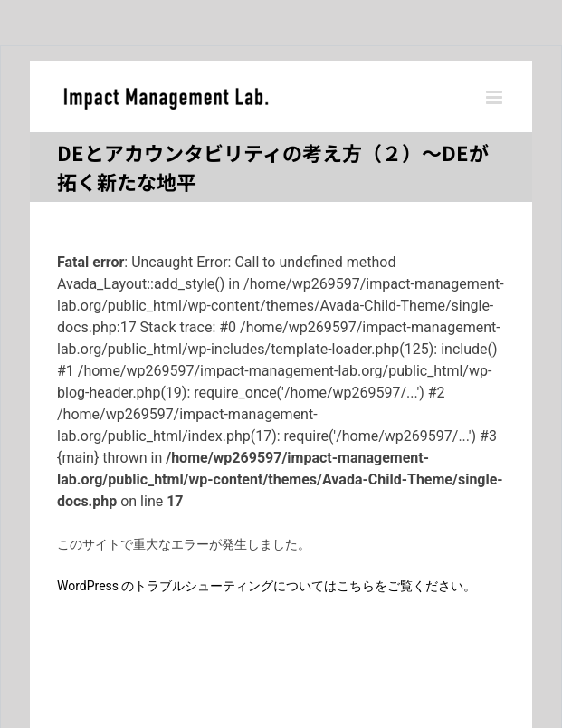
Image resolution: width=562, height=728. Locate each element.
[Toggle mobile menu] (495, 97)
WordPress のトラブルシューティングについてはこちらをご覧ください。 (267, 586)
